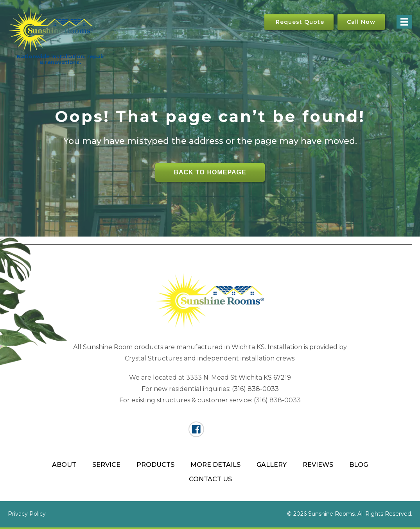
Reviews (318, 465)
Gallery (272, 465)
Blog (359, 465)
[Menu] (404, 22)
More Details (215, 465)
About (64, 465)
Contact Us (210, 479)
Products (155, 465)
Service (106, 465)
